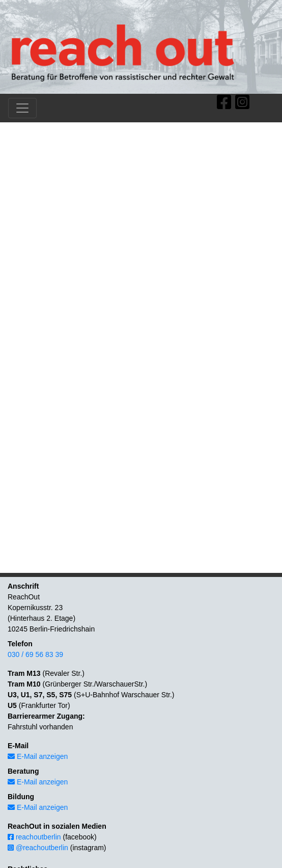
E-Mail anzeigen (38, 756)
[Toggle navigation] (22, 108)
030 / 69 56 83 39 (35, 654)
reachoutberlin (34, 837)
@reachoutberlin (38, 848)
